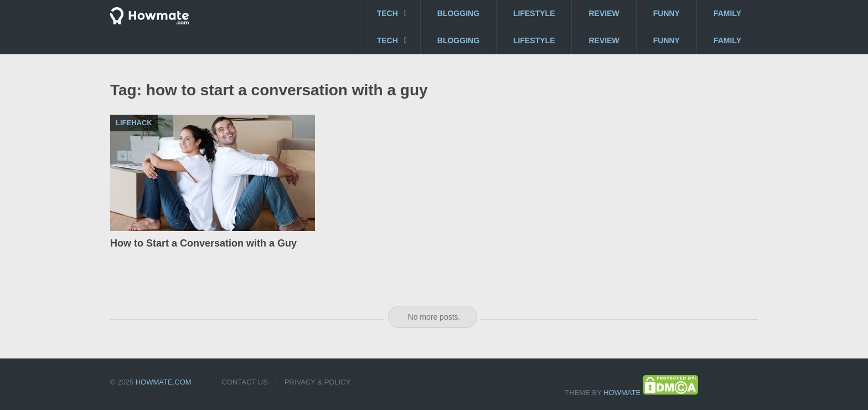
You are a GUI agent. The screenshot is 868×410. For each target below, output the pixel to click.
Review (604, 13)
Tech (387, 13)
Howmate (622, 393)
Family (727, 13)
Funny (666, 13)
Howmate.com (164, 382)
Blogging (458, 13)
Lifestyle (534, 13)
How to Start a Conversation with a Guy (203, 243)
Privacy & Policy (317, 382)
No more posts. (434, 317)
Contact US (245, 382)
